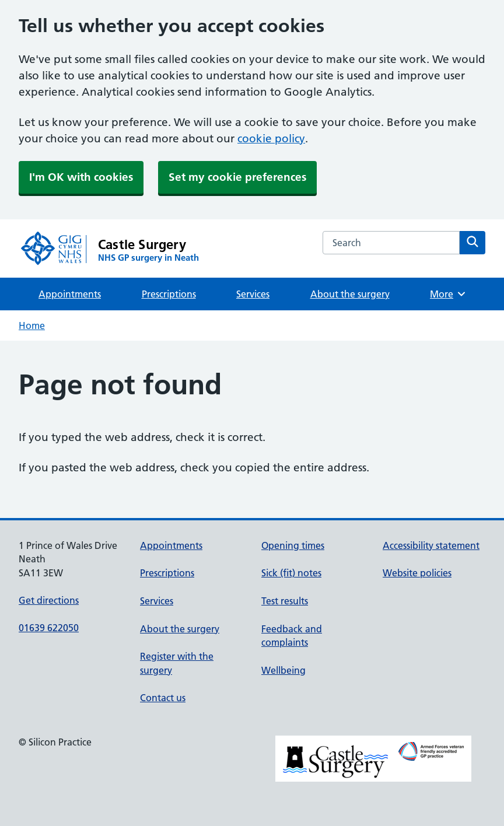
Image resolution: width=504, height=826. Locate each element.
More (448, 294)
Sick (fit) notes (291, 573)
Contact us (163, 698)
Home (32, 325)
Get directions (49, 600)
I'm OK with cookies (81, 177)
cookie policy (271, 139)
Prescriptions (169, 294)
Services (253, 294)
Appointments (70, 294)
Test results (285, 601)
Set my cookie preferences (237, 177)
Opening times (293, 545)
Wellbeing (283, 670)
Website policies (417, 573)
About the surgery (350, 294)
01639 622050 (49, 628)
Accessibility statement (431, 545)
